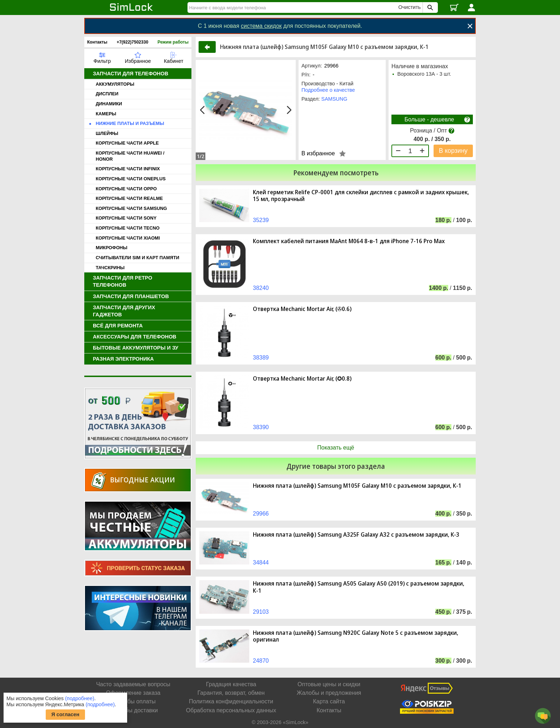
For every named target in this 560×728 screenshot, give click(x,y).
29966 (261, 514)
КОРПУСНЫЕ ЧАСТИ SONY (126, 218)
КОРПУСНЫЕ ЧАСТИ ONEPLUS (131, 179)
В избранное (318, 153)
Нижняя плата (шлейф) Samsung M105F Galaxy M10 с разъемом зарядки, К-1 (357, 486)
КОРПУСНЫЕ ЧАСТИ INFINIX (128, 169)
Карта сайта (329, 701)
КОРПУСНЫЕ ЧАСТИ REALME (129, 198)
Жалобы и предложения (329, 693)
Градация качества (231, 684)
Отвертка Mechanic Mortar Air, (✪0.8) (302, 379)
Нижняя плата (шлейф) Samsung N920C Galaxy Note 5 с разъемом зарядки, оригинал (356, 636)
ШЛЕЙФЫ (107, 133)
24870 (261, 661)
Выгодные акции (142, 480)
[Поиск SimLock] (429, 7)
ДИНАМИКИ (109, 104)
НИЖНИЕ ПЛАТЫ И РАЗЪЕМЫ (130, 123)
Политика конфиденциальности (231, 701)
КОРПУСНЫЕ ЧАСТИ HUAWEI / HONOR (130, 156)
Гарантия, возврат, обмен (231, 693)
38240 (261, 288)
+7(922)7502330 (132, 42)
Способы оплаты (133, 701)
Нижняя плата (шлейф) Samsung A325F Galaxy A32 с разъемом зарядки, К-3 (356, 535)
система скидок (261, 26)
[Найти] (294, 7)
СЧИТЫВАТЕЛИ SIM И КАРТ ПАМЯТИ (137, 258)
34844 (261, 563)
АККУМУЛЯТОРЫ (115, 84)
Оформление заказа (133, 693)
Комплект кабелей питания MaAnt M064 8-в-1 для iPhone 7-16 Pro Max (349, 241)
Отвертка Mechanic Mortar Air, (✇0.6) (302, 309)
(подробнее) (80, 698)
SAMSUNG (334, 99)
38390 (261, 427)
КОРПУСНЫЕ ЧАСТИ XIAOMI (128, 238)
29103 (261, 612)
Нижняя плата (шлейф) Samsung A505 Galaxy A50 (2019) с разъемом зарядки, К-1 (359, 587)
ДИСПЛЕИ (107, 94)
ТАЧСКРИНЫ (110, 268)
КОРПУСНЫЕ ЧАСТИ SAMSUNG (131, 208)
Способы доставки (133, 710)
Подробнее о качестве (328, 90)
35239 (261, 220)
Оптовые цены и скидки (329, 684)
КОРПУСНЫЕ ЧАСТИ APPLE (127, 143)
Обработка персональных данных (231, 710)
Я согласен (66, 714)
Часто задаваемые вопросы (133, 684)
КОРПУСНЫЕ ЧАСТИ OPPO (126, 189)
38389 (261, 358)
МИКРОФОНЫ (112, 248)
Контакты (97, 42)
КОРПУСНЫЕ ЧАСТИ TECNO (128, 228)
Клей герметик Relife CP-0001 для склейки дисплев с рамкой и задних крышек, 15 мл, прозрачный (361, 196)
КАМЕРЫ (106, 114)
